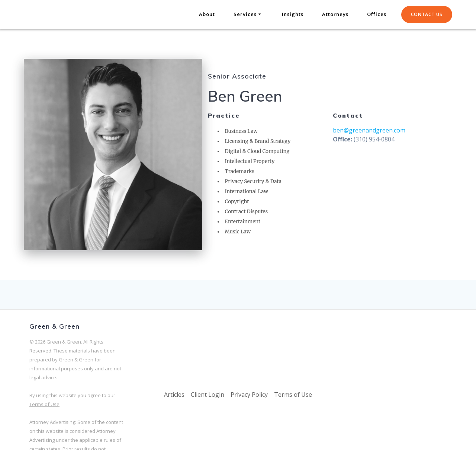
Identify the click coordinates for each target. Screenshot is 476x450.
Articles (174, 395)
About (207, 14)
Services (245, 14)
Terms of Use (44, 404)
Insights (293, 14)
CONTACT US (427, 14)
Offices (377, 14)
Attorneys (335, 14)
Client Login (208, 395)
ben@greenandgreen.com (369, 130)
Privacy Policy (249, 395)
